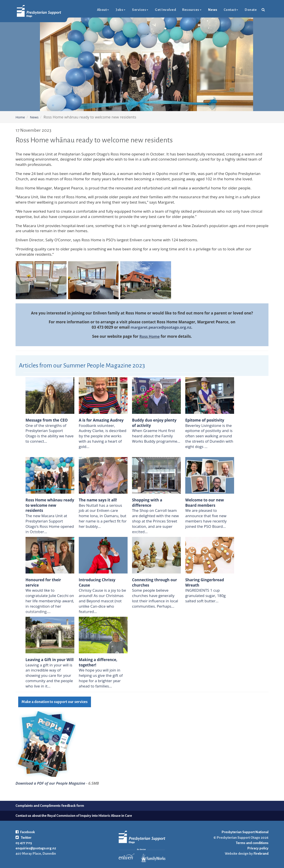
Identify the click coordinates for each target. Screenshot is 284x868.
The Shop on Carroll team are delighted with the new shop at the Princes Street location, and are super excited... (155, 521)
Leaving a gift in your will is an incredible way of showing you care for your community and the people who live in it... (49, 676)
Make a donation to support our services (55, 702)
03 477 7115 (24, 843)
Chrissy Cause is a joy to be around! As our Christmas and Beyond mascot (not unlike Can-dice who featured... (102, 601)
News (213, 10)
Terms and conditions (252, 843)
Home (20, 117)
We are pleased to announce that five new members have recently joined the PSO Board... (206, 518)
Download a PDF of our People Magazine (50, 783)
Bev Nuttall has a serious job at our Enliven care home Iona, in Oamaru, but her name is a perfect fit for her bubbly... (103, 516)
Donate (251, 10)
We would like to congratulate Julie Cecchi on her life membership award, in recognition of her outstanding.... (50, 601)
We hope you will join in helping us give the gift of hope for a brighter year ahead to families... (101, 678)
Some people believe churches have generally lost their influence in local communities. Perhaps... (155, 598)
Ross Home (149, 336)
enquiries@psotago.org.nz (36, 848)
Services (140, 10)
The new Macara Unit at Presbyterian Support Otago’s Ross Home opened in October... (50, 524)
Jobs (120, 10)
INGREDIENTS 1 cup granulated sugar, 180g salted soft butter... (205, 596)
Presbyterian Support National (245, 832)
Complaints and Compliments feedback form (50, 806)
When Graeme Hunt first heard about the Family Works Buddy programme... (156, 436)
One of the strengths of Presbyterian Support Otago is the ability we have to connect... (50, 433)
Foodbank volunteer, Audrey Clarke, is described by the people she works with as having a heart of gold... (103, 436)
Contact (231, 10)
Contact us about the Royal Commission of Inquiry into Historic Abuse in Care (74, 816)
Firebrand (261, 853)
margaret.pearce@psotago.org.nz (161, 327)
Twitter (24, 838)
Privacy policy (258, 848)
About (103, 10)
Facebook (25, 832)
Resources (192, 10)
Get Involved (165, 10)
